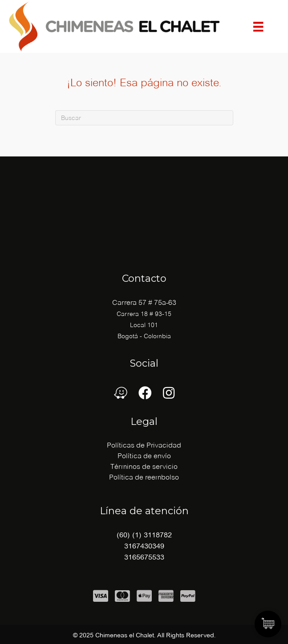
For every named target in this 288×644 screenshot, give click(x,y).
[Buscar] (144, 118)
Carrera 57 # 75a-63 (144, 302)
